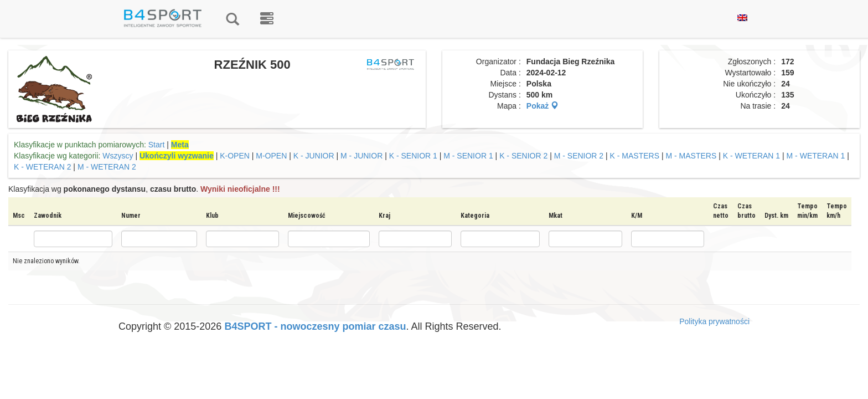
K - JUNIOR (315, 156)
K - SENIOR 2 (523, 156)
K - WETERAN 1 (753, 156)
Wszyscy (118, 156)
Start (157, 145)
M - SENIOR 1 (468, 156)
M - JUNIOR (361, 156)
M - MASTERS (691, 156)
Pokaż (542, 106)
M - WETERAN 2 (107, 167)
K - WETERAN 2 (42, 167)
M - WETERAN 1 (816, 156)
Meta (180, 145)
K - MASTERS (636, 156)
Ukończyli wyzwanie (177, 156)
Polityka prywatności (714, 321)
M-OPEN (272, 156)
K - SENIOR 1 (413, 156)
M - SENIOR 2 (579, 156)
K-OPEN (236, 156)
